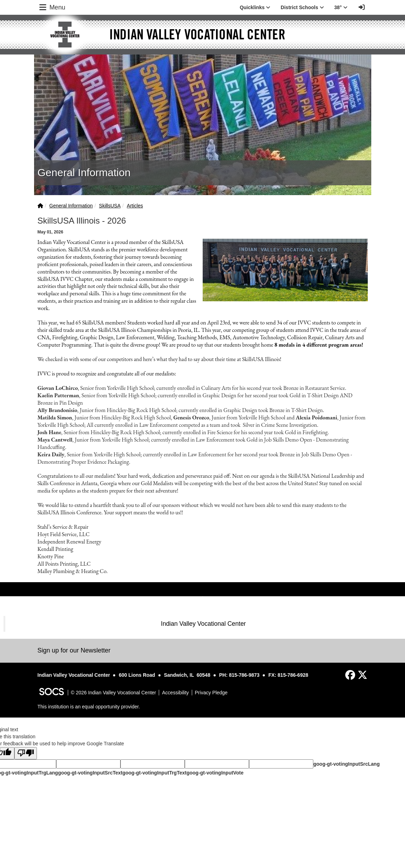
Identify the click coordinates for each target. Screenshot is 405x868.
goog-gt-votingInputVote (215, 773)
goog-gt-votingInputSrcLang (347, 764)
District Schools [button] (302, 7)
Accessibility (175, 693)
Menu (52, 7)
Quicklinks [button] (255, 7)
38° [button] (341, 7)
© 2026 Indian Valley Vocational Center (114, 693)
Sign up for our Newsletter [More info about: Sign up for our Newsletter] (74, 650)
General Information (71, 206)
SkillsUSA (110, 206)
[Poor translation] (26, 753)
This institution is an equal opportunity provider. (89, 707)
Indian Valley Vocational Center (203, 624)
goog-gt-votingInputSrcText (90, 773)
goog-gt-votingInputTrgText (154, 773)
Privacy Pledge (211, 693)
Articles (135, 206)
